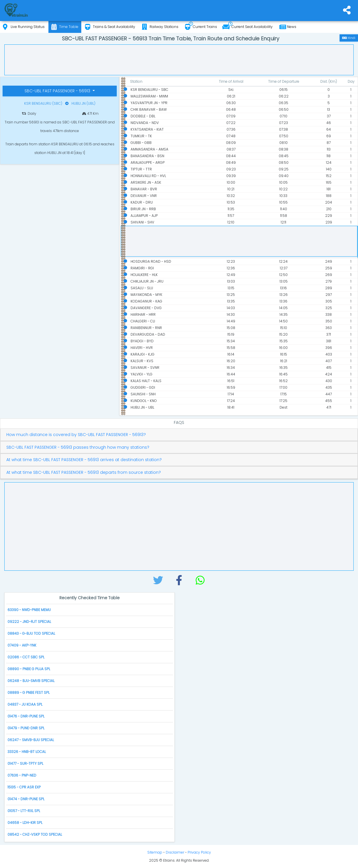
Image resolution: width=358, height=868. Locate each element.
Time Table (65, 27)
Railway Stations (160, 27)
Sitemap (155, 852)
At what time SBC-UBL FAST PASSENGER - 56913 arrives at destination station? (84, 460)
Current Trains (201, 27)
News (288, 27)
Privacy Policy (199, 852)
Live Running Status (24, 27)
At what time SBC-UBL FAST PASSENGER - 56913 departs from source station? (84, 472)
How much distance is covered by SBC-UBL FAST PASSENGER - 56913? (76, 435)
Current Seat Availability (247, 27)
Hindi (349, 38)
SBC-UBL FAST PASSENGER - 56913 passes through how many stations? (78, 447)
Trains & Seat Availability (110, 27)
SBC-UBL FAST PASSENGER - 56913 (58, 91)
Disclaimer (175, 852)
